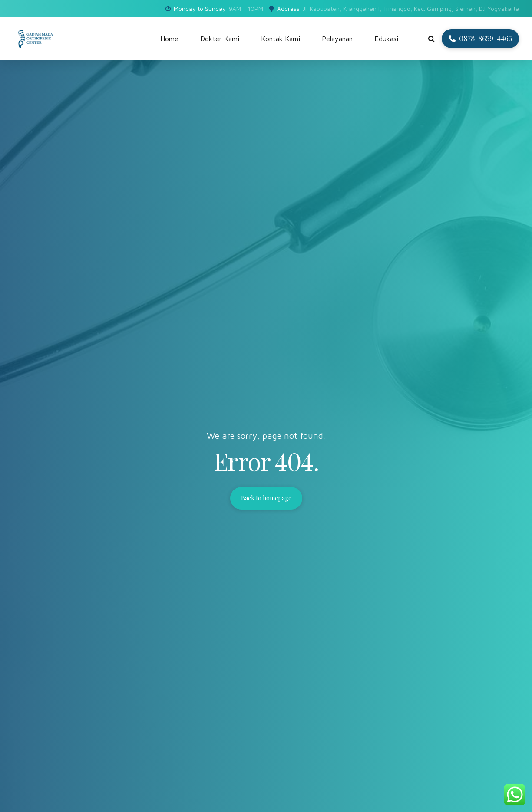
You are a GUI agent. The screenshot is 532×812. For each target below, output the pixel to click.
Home (169, 39)
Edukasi (386, 39)
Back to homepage (266, 498)
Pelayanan (337, 39)
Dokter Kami (220, 39)
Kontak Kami (281, 39)
